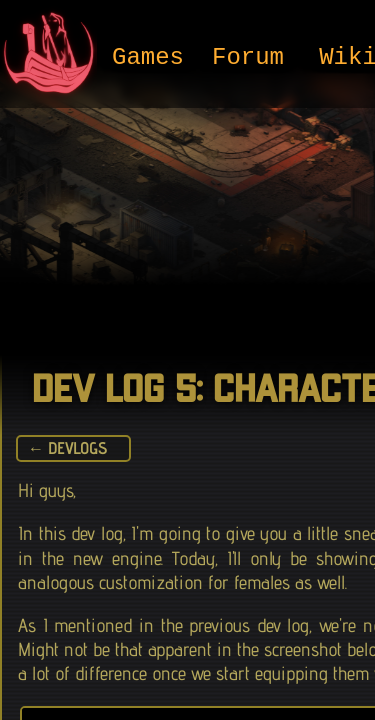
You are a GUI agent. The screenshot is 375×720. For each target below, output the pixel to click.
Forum (248, 59)
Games (148, 59)
